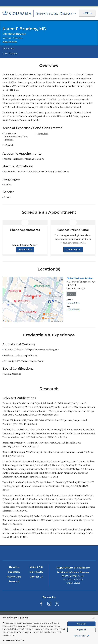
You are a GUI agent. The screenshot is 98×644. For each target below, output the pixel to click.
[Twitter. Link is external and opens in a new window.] (57, 604)
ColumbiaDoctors (79, 553)
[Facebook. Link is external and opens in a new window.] (41, 604)
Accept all (81, 627)
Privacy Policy (81, 639)
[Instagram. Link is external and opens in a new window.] (49, 604)
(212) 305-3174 (25, 249)
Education (14, 572)
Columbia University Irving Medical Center (49, 3)
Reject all (81, 633)
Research (14, 581)
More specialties (10, 41)
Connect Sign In (73, 249)
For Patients (11, 54)
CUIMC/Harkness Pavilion (79, 278)
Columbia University (54, 616)
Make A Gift (36, 567)
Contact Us (36, 577)
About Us (14, 567)
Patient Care (14, 577)
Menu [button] (89, 13)
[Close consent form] (93, 621)
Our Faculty (36, 572)
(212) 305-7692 (74, 309)
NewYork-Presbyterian (49, 554)
